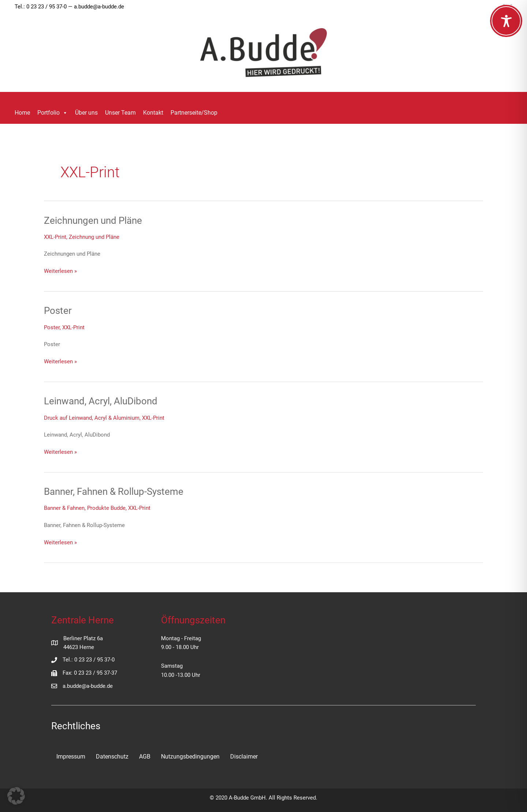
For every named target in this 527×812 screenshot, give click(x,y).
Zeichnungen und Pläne (93, 220)
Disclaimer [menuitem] (244, 757)
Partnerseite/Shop (194, 113)
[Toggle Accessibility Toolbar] (506, 21)
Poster (58, 311)
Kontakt (153, 113)
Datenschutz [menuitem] (112, 757)
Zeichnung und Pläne (94, 237)
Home (22, 113)
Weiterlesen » (60, 271)
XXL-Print (55, 237)
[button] (232, 113)
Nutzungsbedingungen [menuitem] (190, 757)
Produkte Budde (106, 508)
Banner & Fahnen (64, 508)
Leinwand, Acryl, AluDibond (101, 401)
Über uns (86, 113)
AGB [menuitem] (145, 757)
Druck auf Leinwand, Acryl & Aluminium (92, 418)
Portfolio (53, 113)
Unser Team (120, 113)
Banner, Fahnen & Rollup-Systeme (114, 492)
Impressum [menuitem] (71, 757)
